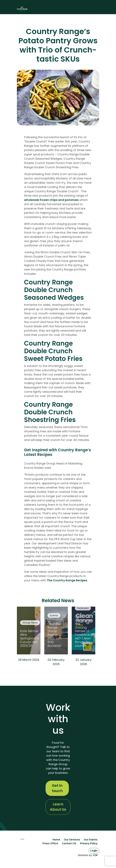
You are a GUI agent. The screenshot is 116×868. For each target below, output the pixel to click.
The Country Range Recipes (67, 580)
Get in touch (57, 788)
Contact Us (69, 843)
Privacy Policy (89, 843)
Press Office (50, 843)
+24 (95, 855)
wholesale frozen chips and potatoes (51, 200)
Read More (29, 668)
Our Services (72, 840)
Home (56, 840)
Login (94, 851)
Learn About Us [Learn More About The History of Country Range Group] (58, 807)
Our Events (91, 840)
